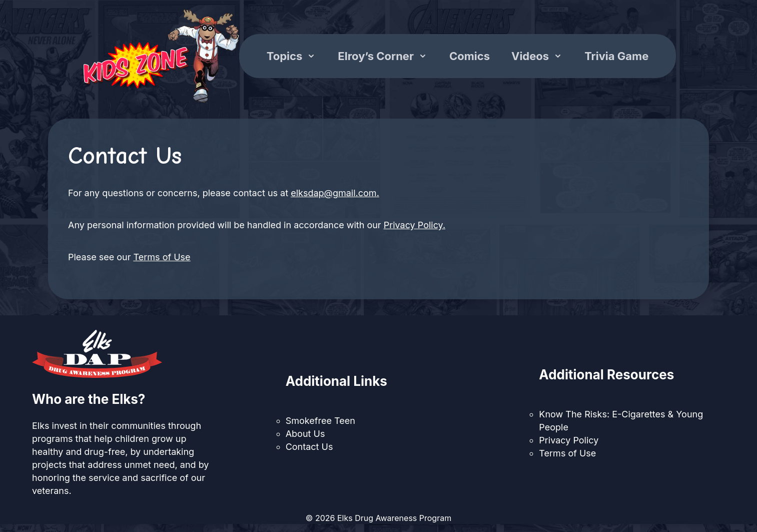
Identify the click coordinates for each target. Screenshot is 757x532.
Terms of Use (162, 257)
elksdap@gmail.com (333, 193)
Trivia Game (616, 56)
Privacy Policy (413, 225)
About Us (305, 434)
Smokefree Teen (320, 421)
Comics (470, 56)
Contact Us (309, 447)
